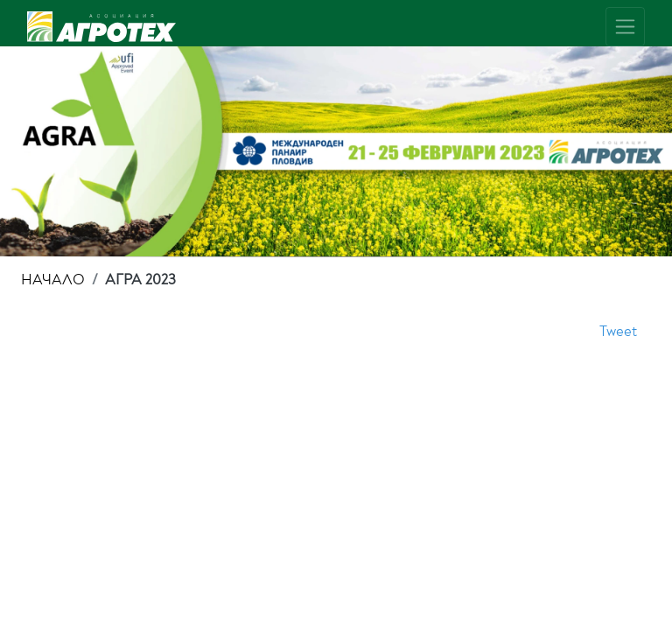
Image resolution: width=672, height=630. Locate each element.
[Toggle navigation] (625, 27)
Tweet (618, 331)
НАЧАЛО (53, 280)
